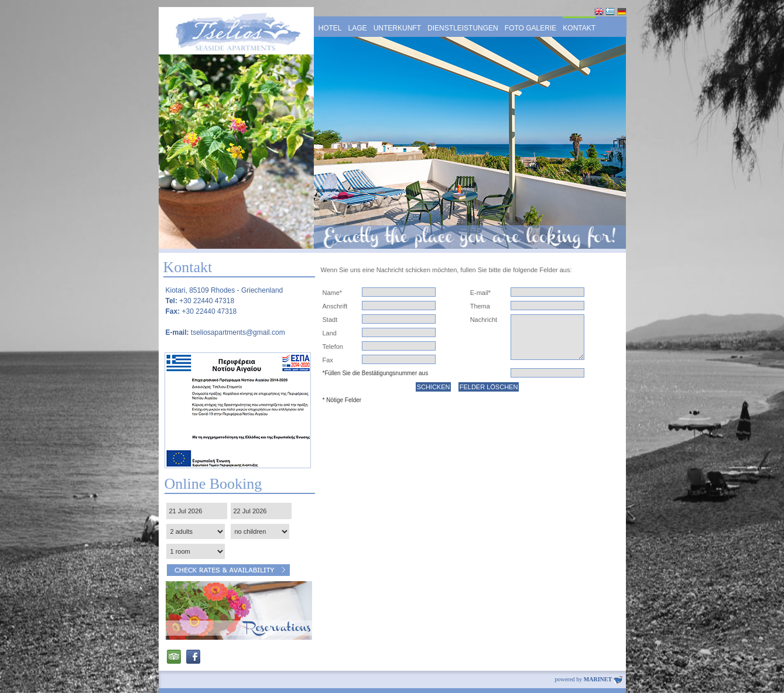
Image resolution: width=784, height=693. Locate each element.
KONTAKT (579, 28)
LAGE (358, 28)
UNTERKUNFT (397, 28)
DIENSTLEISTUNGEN (463, 28)
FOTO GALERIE (530, 28)
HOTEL (330, 28)
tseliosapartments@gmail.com (238, 332)
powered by (588, 679)
